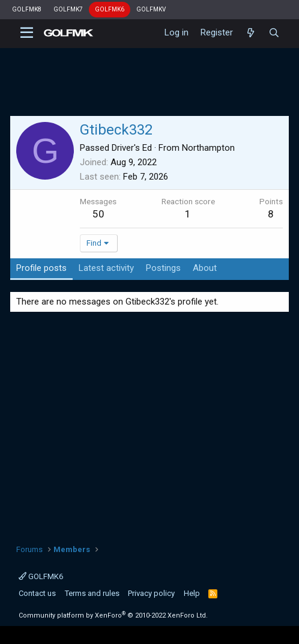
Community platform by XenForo (113, 615)
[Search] (274, 33)
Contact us (37, 593)
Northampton (208, 148)
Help (192, 593)
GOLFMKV (151, 9)
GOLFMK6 (110, 9)
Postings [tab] (163, 268)
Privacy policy (151, 593)
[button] (27, 33)
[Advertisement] (150, 424)
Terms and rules (92, 593)
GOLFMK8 (27, 9)
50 (98, 214)
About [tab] (205, 268)
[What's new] (251, 33)
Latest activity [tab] (106, 268)
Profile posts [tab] (41, 268)
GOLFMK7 (68, 9)
